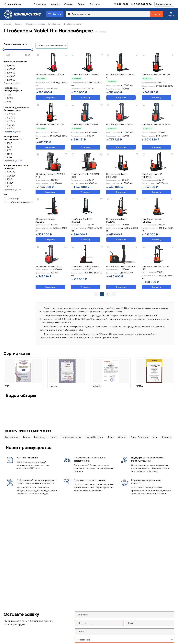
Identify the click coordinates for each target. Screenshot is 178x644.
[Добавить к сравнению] (38, 55)
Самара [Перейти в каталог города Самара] (122, 437)
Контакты (95, 4)
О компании (40, 4)
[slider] (18, 50)
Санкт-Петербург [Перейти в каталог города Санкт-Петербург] (139, 437)
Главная (7, 24)
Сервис (68, 4)
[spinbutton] (8, 55)
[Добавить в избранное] (66, 55)
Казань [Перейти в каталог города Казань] (26, 437)
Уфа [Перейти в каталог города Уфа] (155, 437)
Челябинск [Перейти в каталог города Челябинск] (167, 437)
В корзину (50, 98)
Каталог (19, 24)
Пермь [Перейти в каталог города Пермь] (110, 437)
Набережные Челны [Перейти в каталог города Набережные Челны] (71, 437)
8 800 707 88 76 (143, 4)
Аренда (55, 4)
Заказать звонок (164, 4)
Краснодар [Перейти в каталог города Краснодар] (40, 437)
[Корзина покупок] (170, 14)
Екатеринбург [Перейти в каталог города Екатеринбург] (12, 437)
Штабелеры (54, 24)
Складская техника (35, 24)
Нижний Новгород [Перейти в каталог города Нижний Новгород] (94, 437)
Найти (157, 14)
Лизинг (81, 4)
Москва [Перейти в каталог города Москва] (54, 437)
